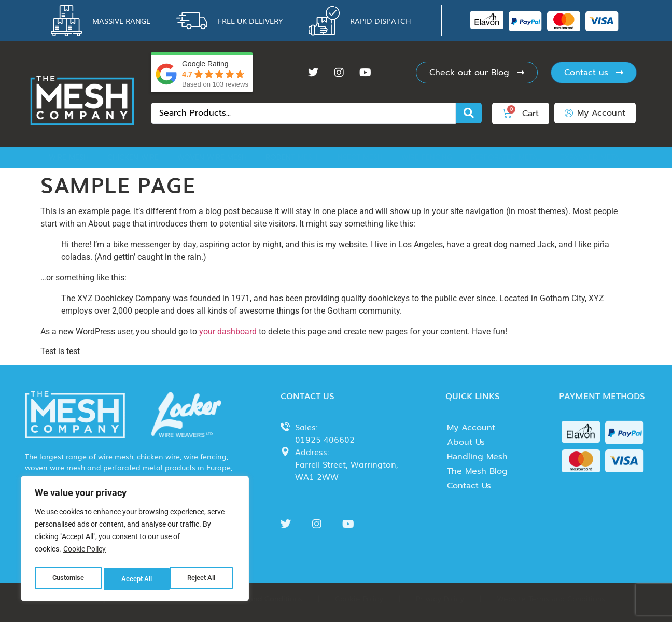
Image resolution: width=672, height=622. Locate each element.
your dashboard (228, 331)
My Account (471, 428)
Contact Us (469, 486)
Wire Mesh (69, 157)
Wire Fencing (427, 157)
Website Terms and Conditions (551, 599)
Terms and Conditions (264, 599)
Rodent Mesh (291, 157)
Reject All (136, 579)
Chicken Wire (133, 157)
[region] (135, 541)
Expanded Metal (592, 157)
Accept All (203, 579)
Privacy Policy (440, 599)
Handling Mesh (477, 457)
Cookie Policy (85, 553)
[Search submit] (469, 113)
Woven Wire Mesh (212, 157)
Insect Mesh (359, 157)
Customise (68, 579)
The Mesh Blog (477, 471)
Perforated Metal (506, 157)
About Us (466, 442)
